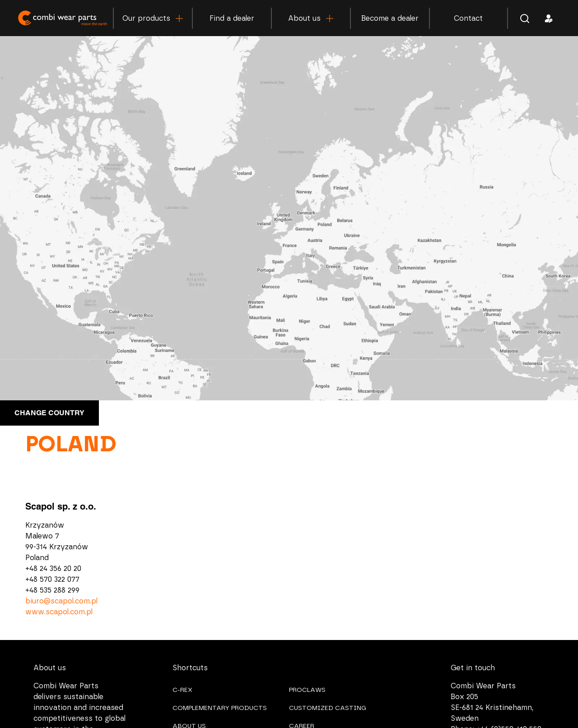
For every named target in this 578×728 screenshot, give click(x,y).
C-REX (182, 690)
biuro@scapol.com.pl (61, 601)
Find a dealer (232, 19)
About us (311, 19)
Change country (49, 413)
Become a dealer (390, 19)
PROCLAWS (307, 690)
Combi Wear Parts (63, 18)
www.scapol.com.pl (59, 612)
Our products (153, 19)
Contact (468, 19)
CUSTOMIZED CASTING (328, 708)
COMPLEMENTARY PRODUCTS (220, 708)
